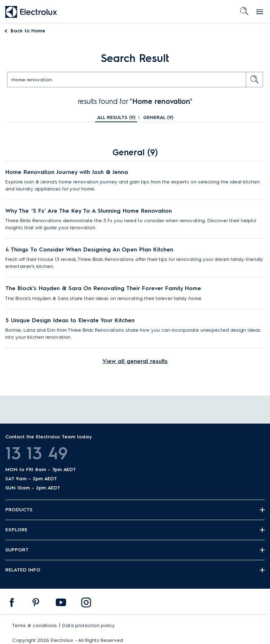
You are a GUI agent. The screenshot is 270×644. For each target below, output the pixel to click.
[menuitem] (12, 604)
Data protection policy (89, 626)
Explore (16, 530)
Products (19, 510)
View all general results (135, 361)
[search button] (255, 80)
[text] (135, 80)
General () (158, 117)
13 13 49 (37, 453)
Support (17, 550)
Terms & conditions (35, 626)
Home (28, 31)
